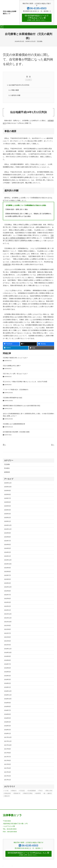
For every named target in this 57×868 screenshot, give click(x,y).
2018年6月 (7, 715)
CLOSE (28, 80)
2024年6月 (7, 545)
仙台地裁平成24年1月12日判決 (18, 85)
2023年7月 (7, 576)
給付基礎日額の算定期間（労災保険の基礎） (17, 432)
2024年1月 (7, 557)
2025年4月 (7, 510)
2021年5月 (7, 641)
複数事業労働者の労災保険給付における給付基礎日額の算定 (22, 406)
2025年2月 (7, 518)
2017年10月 (8, 746)
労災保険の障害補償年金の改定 (13, 398)
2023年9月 (7, 568)
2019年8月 (7, 661)
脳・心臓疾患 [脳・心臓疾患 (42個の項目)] (48, 794)
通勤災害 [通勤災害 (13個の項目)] (7, 796)
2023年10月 (8, 564)
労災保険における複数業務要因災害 (14, 424)
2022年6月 (7, 599)
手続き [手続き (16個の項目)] (41, 791)
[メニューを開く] (2, 27)
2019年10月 (8, 653)
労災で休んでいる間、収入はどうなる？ (15, 374)
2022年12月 (8, 587)
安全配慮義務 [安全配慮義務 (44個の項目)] (32, 791)
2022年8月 (7, 591)
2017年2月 (7, 776)
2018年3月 (7, 726)
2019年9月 (7, 657)
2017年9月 (7, 749)
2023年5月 (7, 580)
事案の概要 (14, 90)
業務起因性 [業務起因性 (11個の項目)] (8, 794)
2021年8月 (7, 630)
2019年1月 (7, 688)
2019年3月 (7, 680)
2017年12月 (8, 738)
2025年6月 (7, 503)
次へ (53, 445)
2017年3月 (7, 772)
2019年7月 (7, 665)
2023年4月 (7, 584)
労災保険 (40, 42)
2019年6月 (7, 668)
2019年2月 (7, 684)
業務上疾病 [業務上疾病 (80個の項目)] (49, 791)
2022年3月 (7, 603)
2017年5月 (7, 765)
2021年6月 (7, 638)
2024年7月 (7, 541)
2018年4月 (7, 722)
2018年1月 (7, 734)
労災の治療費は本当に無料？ (12, 366)
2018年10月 (8, 699)
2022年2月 (7, 607)
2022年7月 (7, 595)
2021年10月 (8, 622)
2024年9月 (7, 533)
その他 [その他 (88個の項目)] (6, 791)
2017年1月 (7, 780)
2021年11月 (8, 618)
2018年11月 (8, 695)
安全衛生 (7, 469)
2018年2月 (7, 730)
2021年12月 (8, 614)
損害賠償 (7, 472)
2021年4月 (7, 645)
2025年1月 (7, 522)
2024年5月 (7, 549)
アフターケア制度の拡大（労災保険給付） (16, 390)
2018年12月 (8, 692)
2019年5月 (7, 672)
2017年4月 (7, 769)
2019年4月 (7, 676)
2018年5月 (7, 719)
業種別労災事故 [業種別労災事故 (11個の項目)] (28, 794)
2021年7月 (7, 634)
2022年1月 (7, 611)
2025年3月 (7, 514)
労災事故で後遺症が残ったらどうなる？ (15, 358)
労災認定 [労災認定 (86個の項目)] (22, 791)
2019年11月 (8, 649)
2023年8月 (7, 572)
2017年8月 (7, 753)
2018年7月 (7, 711)
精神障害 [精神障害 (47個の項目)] (38, 794)
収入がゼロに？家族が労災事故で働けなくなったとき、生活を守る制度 (25, 382)
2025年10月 (8, 487)
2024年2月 (7, 553)
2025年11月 (8, 483)
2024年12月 (8, 526)
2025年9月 (7, 491)
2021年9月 (7, 626)
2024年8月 (7, 537)
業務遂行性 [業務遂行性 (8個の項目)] (17, 794)
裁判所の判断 (14, 96)
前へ (4, 445)
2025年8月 (7, 495)
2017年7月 (7, 757)
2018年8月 (7, 707)
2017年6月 (7, 761)
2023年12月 (8, 560)
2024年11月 (8, 530)
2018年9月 (7, 703)
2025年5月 (7, 506)
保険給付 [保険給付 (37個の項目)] (14, 791)
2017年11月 (8, 742)
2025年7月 (7, 499)
